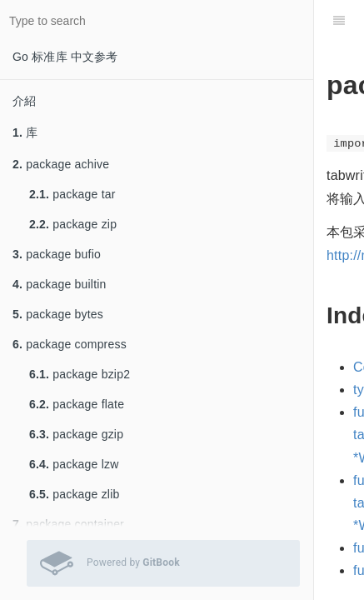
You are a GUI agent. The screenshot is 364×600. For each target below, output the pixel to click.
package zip (73, 224)
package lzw (74, 464)
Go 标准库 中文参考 (65, 57)
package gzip (76, 434)
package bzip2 (80, 374)
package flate (77, 404)
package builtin (60, 284)
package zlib (74, 494)
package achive (61, 164)
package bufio (57, 254)
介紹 (24, 101)
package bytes (58, 314)
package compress (70, 344)
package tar (72, 194)
